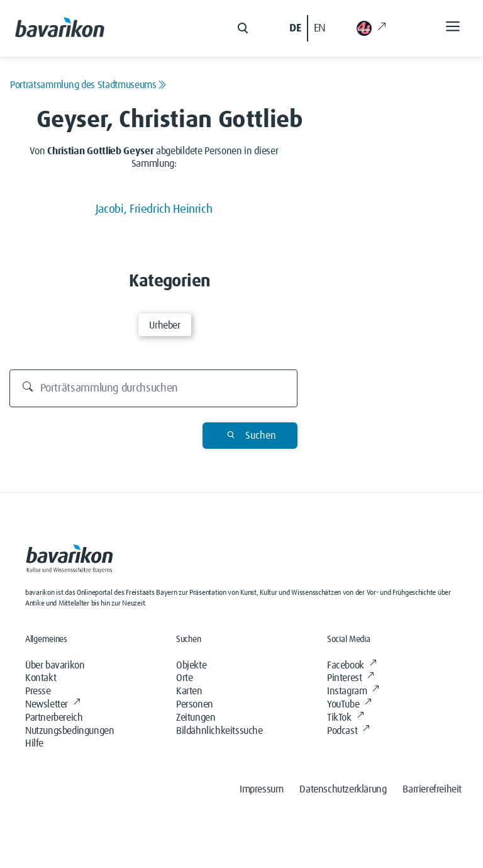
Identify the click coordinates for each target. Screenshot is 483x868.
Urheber (164, 325)
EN (320, 28)
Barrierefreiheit (432, 789)
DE (295, 28)
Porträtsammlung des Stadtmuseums (88, 85)
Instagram (353, 691)
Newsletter (53, 704)
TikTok (345, 718)
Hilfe (34, 743)
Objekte (191, 665)
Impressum (261, 789)
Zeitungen (196, 718)
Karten (189, 691)
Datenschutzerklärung (343, 789)
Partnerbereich (54, 718)
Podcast (348, 731)
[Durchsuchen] (154, 388)
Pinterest (351, 678)
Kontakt (41, 678)
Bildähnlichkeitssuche (219, 731)
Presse (38, 691)
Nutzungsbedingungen (69, 731)
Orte (184, 678)
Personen (195, 704)
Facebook (352, 665)
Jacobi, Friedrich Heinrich (154, 209)
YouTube (349, 704)
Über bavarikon (55, 665)
